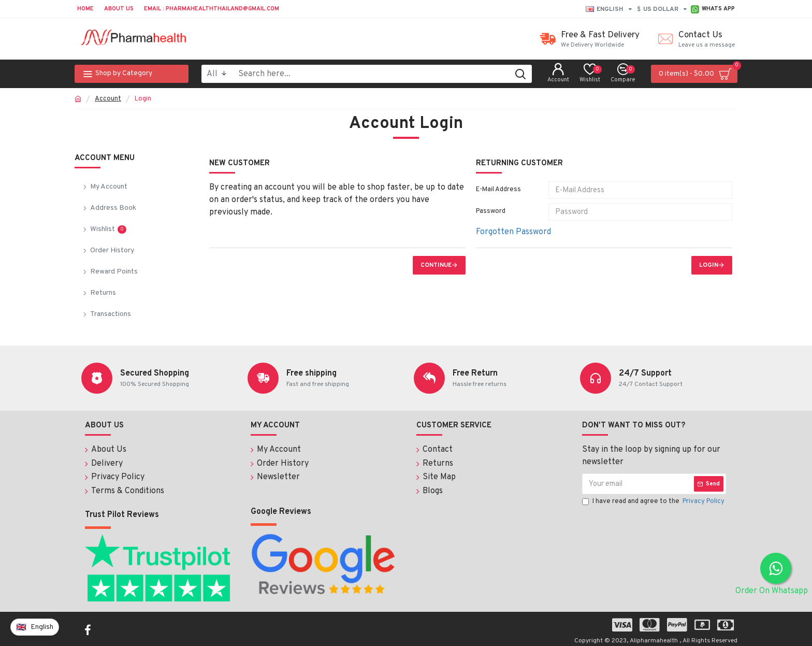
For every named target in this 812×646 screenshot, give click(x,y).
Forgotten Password (513, 232)
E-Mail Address (498, 190)
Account (108, 99)
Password (491, 211)
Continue (436, 265)
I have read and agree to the (654, 503)
